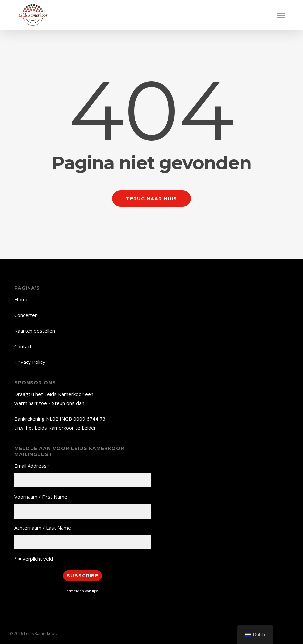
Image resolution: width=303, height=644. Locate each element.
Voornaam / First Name (41, 497)
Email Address (32, 466)
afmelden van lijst (82, 591)
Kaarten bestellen (35, 331)
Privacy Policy (30, 362)
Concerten (26, 315)
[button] (281, 15)
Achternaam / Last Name (43, 528)
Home (21, 299)
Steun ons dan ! (69, 403)
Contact (23, 346)
